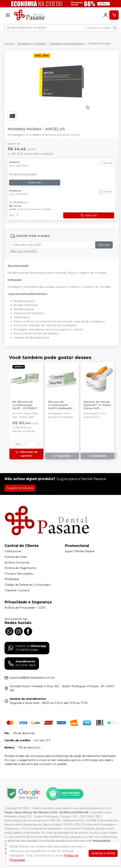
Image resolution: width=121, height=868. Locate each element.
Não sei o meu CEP (24, 251)
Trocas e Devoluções (19, 574)
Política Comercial (17, 563)
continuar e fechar (103, 853)
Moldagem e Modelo (32, 44)
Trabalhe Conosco (17, 590)
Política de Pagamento (20, 568)
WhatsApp (12, 579)
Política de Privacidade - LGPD (25, 608)
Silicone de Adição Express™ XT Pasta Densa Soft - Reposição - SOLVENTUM (97, 405)
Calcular (104, 245)
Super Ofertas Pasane (80, 551)
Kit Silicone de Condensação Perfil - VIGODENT (25, 405)
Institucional (13, 551)
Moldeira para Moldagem (67, 44)
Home (9, 44)
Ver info (106, 163)
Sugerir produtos (20, 488)
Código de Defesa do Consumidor (28, 585)
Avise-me (35, 183)
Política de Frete (16, 557)
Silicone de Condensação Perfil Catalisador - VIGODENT (61, 405)
